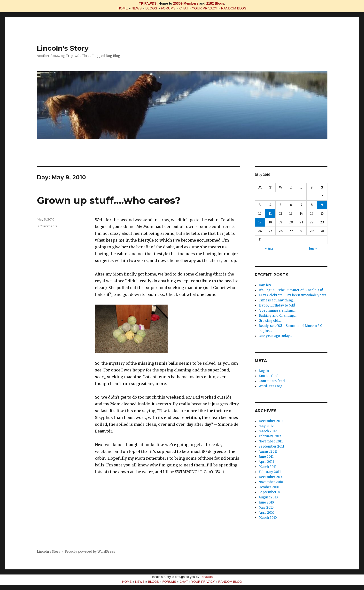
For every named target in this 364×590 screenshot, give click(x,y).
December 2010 (271, 477)
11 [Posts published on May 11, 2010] (270, 214)
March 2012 (268, 431)
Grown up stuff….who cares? (109, 200)
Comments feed (272, 381)
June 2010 (266, 502)
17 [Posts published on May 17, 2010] (260, 222)
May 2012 (266, 426)
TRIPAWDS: (148, 3)
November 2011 (271, 441)
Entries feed (269, 376)
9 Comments (47, 226)
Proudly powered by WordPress (90, 552)
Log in (264, 371)
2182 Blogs (215, 3)
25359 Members (186, 3)
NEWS (137, 8)
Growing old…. (270, 321)
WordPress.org (271, 386)
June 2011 (266, 457)
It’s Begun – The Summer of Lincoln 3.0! (291, 290)
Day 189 (265, 285)
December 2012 (271, 421)
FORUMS (168, 8)
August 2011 (268, 452)
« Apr (269, 248)
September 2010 (272, 492)
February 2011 (270, 472)
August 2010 (268, 497)
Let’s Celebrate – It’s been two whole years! (293, 295)
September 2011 (271, 446)
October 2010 (269, 487)
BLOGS (151, 8)
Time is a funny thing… (277, 300)
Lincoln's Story (63, 48)
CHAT (184, 8)
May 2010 (266, 507)
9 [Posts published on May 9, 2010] (322, 205)
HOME (123, 8)
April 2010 (267, 513)
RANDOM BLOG (234, 8)
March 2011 (267, 467)
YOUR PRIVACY (205, 8)
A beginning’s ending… (277, 311)
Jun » (313, 248)
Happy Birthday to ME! (277, 305)
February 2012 (270, 436)
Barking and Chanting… (278, 316)
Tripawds (206, 577)
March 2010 (268, 518)
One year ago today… (275, 336)
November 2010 (271, 482)
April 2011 (266, 462)
